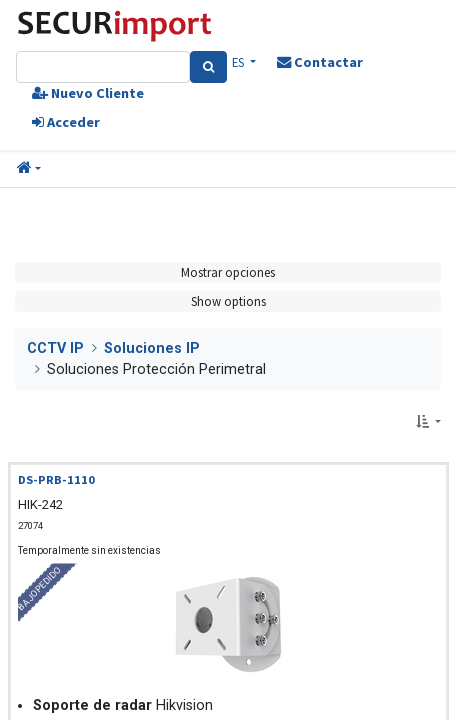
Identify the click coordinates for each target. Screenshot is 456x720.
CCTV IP (55, 348)
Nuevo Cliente (88, 93)
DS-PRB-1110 (56, 479)
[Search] (208, 67)
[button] (29, 169)
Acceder (66, 122)
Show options (228, 301)
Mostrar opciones (228, 272)
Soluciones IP (152, 348)
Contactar (320, 62)
